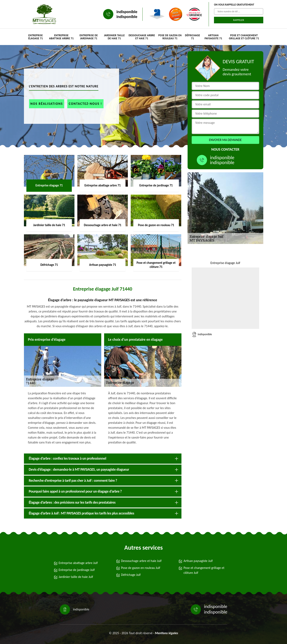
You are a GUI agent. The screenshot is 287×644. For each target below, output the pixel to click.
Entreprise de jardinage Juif (77, 570)
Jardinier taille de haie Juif (76, 577)
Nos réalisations (47, 104)
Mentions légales (166, 633)
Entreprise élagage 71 (35, 37)
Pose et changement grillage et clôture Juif (204, 570)
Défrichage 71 (192, 37)
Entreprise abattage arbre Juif (78, 563)
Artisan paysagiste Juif (198, 561)
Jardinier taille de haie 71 (114, 37)
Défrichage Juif (131, 575)
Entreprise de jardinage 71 (89, 37)
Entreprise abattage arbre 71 (61, 37)
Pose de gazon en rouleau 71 (170, 37)
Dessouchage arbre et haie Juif (141, 561)
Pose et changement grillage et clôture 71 (244, 37)
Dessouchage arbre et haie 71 (142, 37)
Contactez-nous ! (85, 104)
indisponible (127, 12)
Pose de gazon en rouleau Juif (141, 568)
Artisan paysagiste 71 (213, 37)
